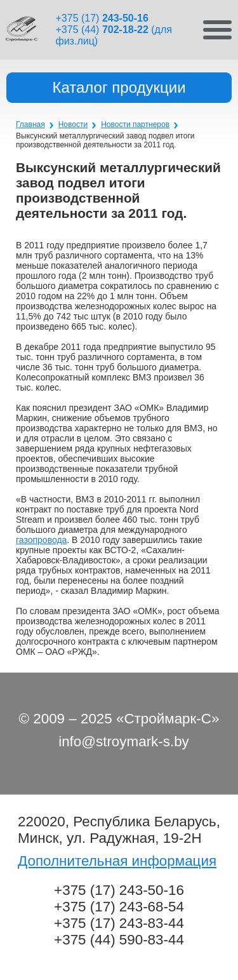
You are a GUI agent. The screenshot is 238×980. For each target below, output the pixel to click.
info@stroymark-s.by (124, 742)
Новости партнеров (135, 124)
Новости (73, 124)
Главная (30, 124)
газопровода (41, 540)
